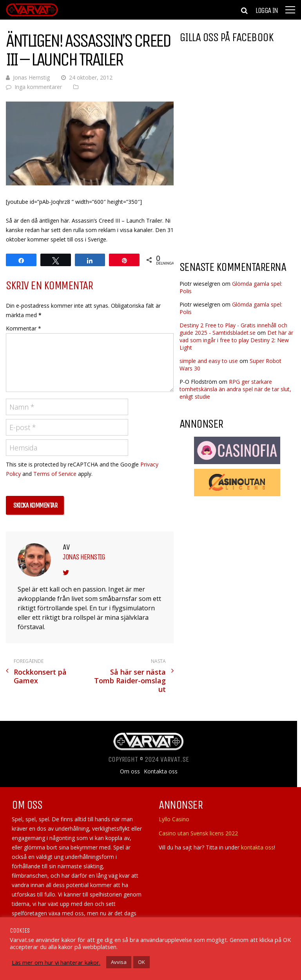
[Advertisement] (240, 198)
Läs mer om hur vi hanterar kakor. (56, 962)
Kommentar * (24, 328)
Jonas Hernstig (31, 77)
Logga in (267, 11)
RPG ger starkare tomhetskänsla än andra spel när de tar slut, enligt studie (235, 389)
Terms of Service (55, 474)
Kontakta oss (161, 771)
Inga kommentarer (38, 87)
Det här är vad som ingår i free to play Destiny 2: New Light (236, 340)
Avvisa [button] (119, 962)
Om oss (130, 771)
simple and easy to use (209, 361)
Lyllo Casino (174, 819)
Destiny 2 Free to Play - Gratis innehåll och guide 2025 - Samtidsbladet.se (233, 329)
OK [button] (141, 962)
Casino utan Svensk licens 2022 (198, 833)
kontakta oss (257, 847)
